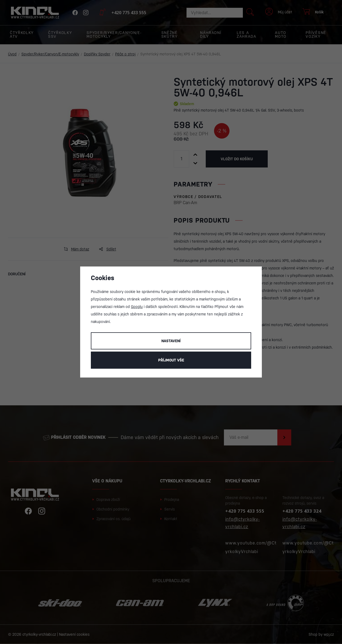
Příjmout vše (171, 360)
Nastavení (171, 341)
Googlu (137, 307)
